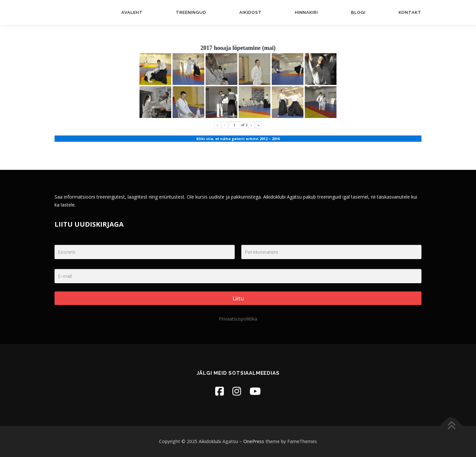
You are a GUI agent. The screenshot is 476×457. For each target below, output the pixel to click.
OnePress (254, 441)
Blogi (358, 12)
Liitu (238, 298)
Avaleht (132, 12)
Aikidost (251, 12)
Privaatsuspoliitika (238, 319)
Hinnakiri (306, 12)
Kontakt (410, 12)
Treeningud (191, 12)
